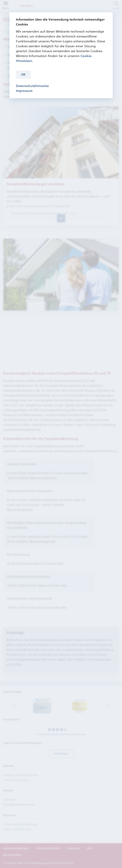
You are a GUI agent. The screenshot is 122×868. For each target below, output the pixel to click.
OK (23, 74)
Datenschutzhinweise (32, 86)
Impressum (24, 91)
